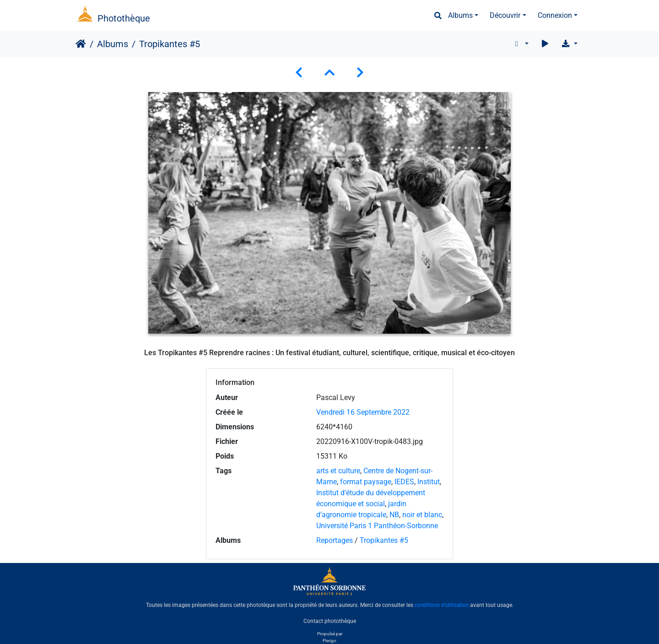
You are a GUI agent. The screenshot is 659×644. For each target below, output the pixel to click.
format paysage (366, 482)
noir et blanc (422, 515)
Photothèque (124, 18)
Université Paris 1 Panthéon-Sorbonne (377, 526)
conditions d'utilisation (442, 605)
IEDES (404, 482)
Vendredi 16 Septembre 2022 (363, 412)
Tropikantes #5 (384, 540)
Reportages (335, 540)
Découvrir (505, 15)
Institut (429, 482)
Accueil (81, 44)
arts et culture (338, 471)
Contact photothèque (330, 621)
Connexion (555, 15)
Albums (460, 15)
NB (394, 515)
